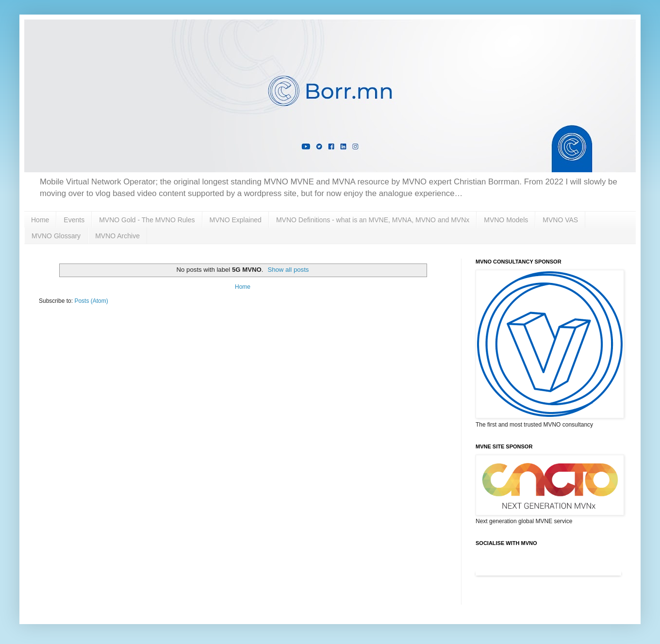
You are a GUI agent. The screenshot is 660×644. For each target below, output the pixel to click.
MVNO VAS (560, 220)
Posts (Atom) (91, 301)
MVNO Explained (236, 220)
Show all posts (288, 270)
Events (74, 220)
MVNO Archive (117, 236)
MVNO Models (506, 220)
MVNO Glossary (56, 236)
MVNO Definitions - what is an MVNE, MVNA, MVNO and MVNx (373, 220)
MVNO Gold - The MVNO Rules (147, 220)
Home (40, 220)
